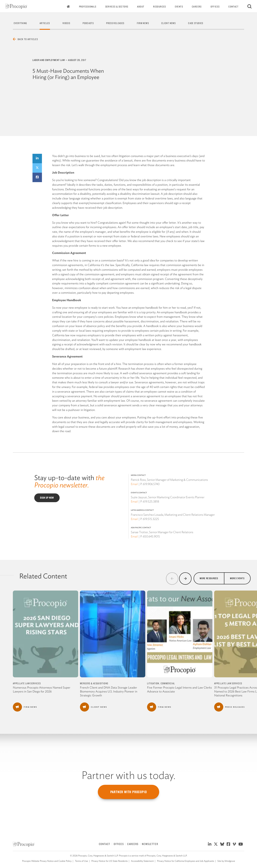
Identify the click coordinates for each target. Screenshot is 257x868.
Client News (168, 23)
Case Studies (196, 23)
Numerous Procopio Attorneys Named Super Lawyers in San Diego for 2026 (42, 689)
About (141, 7)
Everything (20, 23)
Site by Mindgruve (226, 861)
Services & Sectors (117, 7)
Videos (66, 23)
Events (179, 7)
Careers (197, 7)
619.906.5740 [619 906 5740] (151, 484)
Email (134, 484)
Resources (159, 7)
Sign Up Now (47, 498)
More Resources (209, 578)
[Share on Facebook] (37, 177)
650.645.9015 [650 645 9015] (151, 536)
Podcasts (88, 23)
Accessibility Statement (142, 861)
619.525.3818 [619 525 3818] (151, 501)
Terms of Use (81, 861)
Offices (215, 7)
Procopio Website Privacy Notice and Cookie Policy (47, 861)
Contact (233, 7)
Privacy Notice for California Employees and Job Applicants (186, 861)
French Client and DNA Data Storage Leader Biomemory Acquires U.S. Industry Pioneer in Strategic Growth (109, 691)
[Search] (250, 6)
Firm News (143, 23)
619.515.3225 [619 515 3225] (151, 519)
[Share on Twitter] (37, 168)
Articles (45, 23)
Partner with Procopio (129, 792)
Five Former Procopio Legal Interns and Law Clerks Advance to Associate (179, 689)
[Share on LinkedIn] (37, 159)
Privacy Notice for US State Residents (109, 861)
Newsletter (150, 844)
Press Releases (115, 23)
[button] (172, 579)
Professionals (88, 7)
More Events (237, 578)
